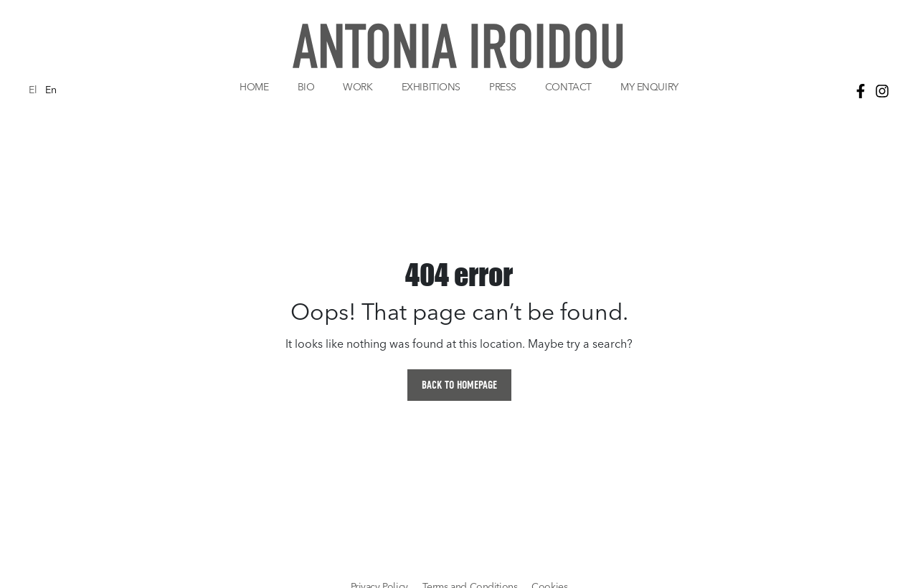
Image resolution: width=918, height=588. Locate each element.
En (51, 91)
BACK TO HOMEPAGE (459, 385)
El (33, 91)
